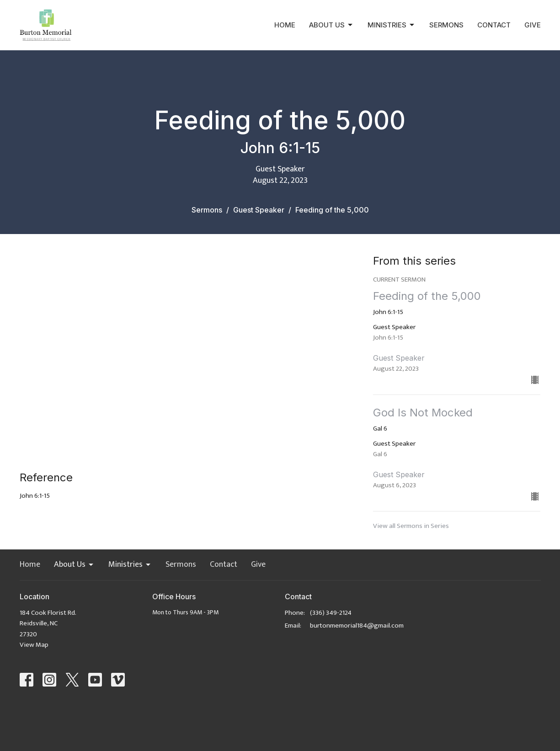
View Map (34, 645)
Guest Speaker (259, 210)
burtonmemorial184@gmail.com (357, 626)
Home (285, 25)
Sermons (446, 25)
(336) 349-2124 (331, 613)
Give (533, 25)
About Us (331, 25)
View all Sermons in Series (411, 526)
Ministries (392, 25)
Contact (494, 25)
